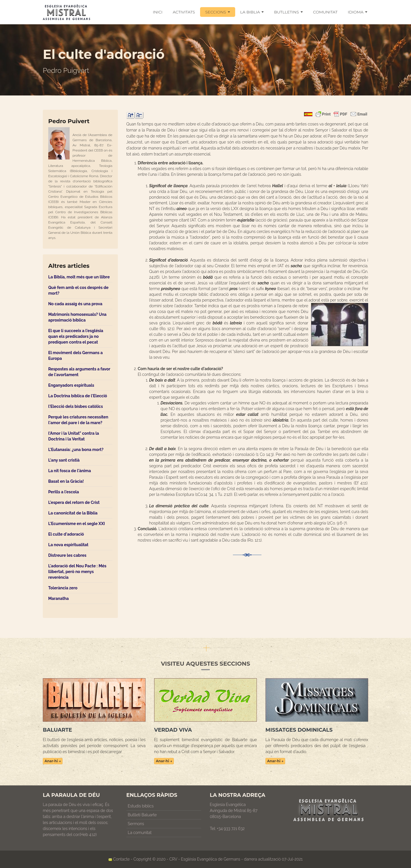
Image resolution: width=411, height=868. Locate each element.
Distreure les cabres (67, 555)
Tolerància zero (63, 588)
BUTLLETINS (288, 12)
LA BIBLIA (252, 12)
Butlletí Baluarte (142, 815)
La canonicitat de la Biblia (73, 513)
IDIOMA (358, 12)
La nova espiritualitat (68, 545)
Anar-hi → (53, 761)
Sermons (136, 824)
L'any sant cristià (64, 460)
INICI (158, 12)
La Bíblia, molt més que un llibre (79, 277)
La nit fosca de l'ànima (69, 471)
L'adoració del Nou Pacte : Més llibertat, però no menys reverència (77, 572)
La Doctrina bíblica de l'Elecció (78, 396)
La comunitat (140, 833)
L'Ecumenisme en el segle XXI (76, 524)
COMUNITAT (325, 12)
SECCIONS (218, 12)
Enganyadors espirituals (71, 385)
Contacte (121, 859)
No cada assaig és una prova (75, 304)
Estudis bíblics (141, 806)
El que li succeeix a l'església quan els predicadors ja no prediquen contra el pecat (76, 336)
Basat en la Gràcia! (66, 481)
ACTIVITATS (184, 12)
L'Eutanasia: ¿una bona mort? (76, 450)
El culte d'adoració (66, 534)
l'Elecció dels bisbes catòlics (75, 406)
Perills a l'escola (64, 492)
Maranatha (59, 598)
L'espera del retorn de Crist (74, 502)
